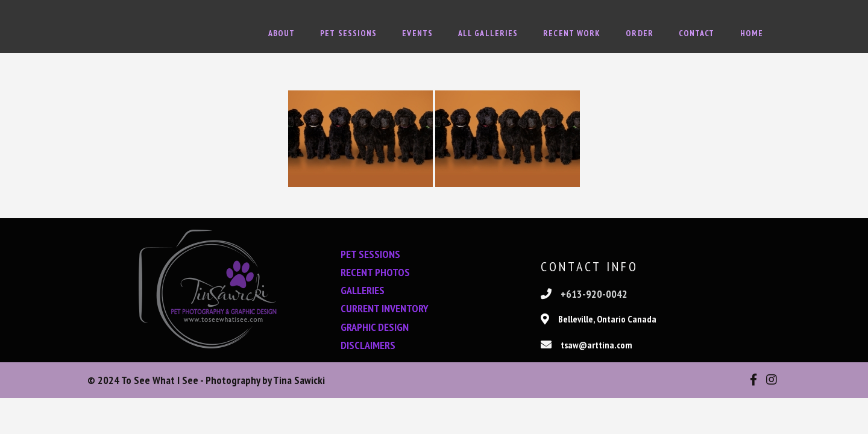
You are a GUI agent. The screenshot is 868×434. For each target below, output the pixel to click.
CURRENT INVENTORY (385, 308)
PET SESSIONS (370, 254)
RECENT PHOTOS (375, 272)
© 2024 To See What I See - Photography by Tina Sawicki (206, 380)
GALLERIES (363, 290)
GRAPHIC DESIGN (375, 327)
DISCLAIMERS (368, 345)
